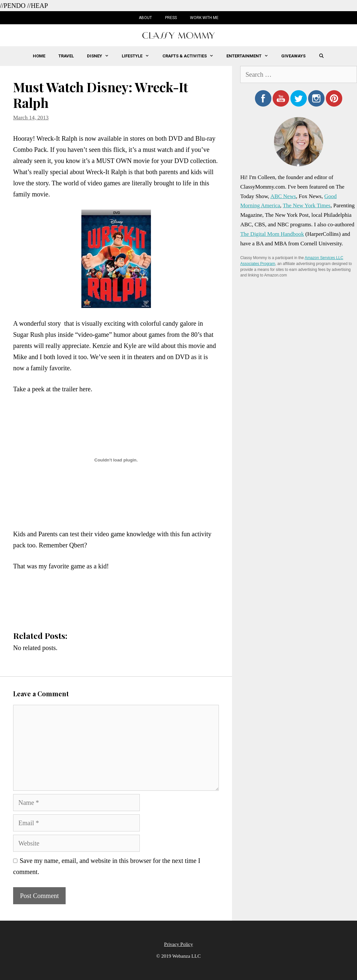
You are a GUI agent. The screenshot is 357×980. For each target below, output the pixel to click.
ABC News (283, 196)
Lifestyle (139, 56)
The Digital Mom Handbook (272, 234)
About (145, 18)
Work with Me (204, 18)
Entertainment (251, 56)
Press (171, 18)
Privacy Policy (178, 944)
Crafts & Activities (191, 56)
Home (39, 56)
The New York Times (307, 205)
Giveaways (293, 56)
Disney (101, 56)
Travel (66, 56)
